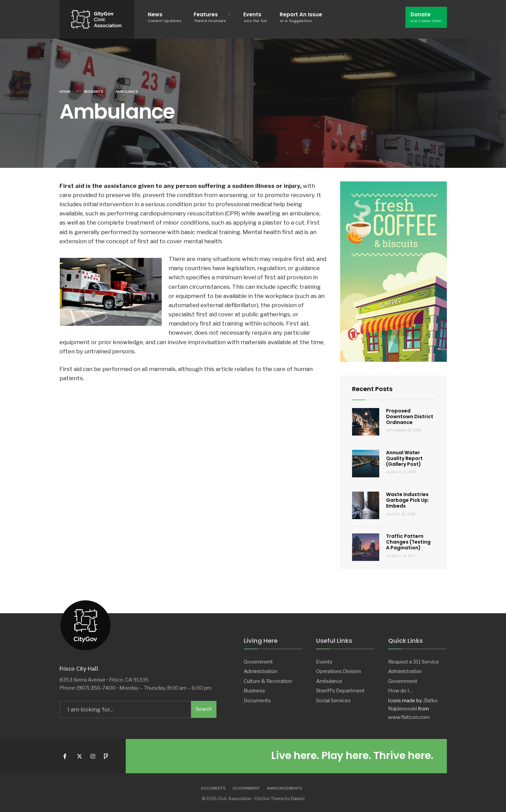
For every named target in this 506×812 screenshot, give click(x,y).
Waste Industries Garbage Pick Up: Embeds (408, 500)
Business (254, 691)
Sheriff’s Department (340, 691)
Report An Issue (301, 17)
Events (255, 17)
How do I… (400, 691)
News (165, 17)
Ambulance (329, 681)
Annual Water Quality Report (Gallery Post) (404, 458)
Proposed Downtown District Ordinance (410, 417)
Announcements (284, 788)
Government (258, 662)
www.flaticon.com (409, 717)
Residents (94, 91)
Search (204, 709)
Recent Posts (372, 389)
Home (65, 91)
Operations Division (338, 671)
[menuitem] (211, 17)
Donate (426, 17)
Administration (260, 671)
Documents (257, 700)
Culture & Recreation (268, 681)
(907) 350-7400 (96, 688)
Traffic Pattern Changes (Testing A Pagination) (408, 542)
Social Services (333, 700)
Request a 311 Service (414, 662)
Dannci (298, 799)
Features (210, 17)
